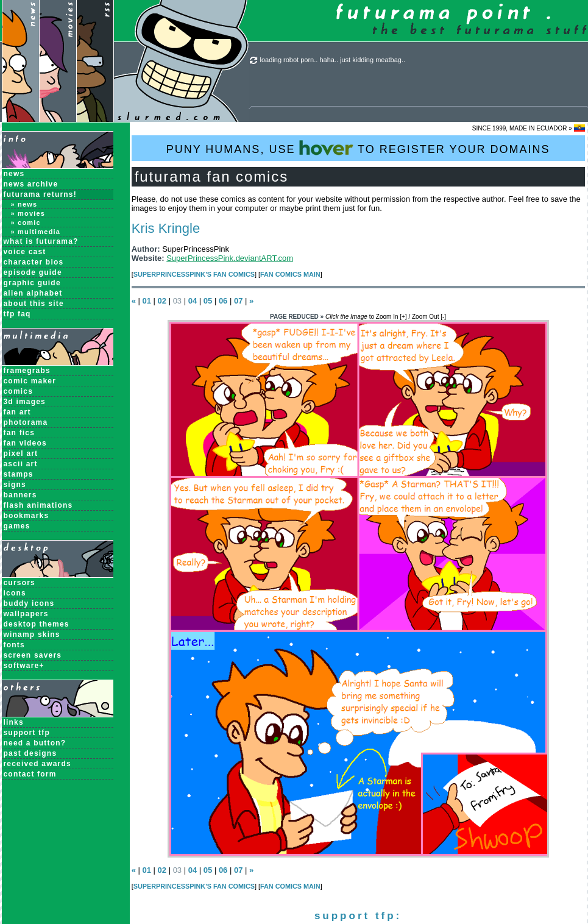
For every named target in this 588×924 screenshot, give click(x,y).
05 (208, 301)
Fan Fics (19, 433)
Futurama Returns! (40, 194)
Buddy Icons (29, 603)
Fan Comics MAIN (290, 274)
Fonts (14, 645)
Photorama (26, 422)
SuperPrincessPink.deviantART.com (230, 258)
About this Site (34, 304)
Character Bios (34, 262)
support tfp (27, 733)
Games (17, 526)
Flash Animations (38, 505)
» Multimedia (36, 232)
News (14, 174)
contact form (30, 774)
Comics (19, 391)
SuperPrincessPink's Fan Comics (194, 274)
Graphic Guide (32, 283)
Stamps (19, 474)
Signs (15, 485)
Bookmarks (27, 516)
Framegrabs (27, 371)
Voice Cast (25, 252)
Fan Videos (25, 443)
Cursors (19, 583)
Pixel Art (21, 453)
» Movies (28, 213)
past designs (30, 753)
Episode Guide (33, 272)
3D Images (25, 402)
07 (238, 301)
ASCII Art (21, 464)
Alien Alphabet (33, 293)
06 (223, 301)
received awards (37, 764)
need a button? (35, 743)
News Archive (31, 184)
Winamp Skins (32, 634)
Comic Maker (30, 381)
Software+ (24, 666)
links (14, 722)
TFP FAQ (17, 314)
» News (24, 204)
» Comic (26, 222)
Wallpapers (26, 614)
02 (162, 301)
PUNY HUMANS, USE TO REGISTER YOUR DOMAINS (358, 148)
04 (193, 301)
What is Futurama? (41, 241)
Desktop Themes (37, 624)
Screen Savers (33, 655)
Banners (20, 495)
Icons (15, 593)
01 (146, 301)
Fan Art (17, 412)
